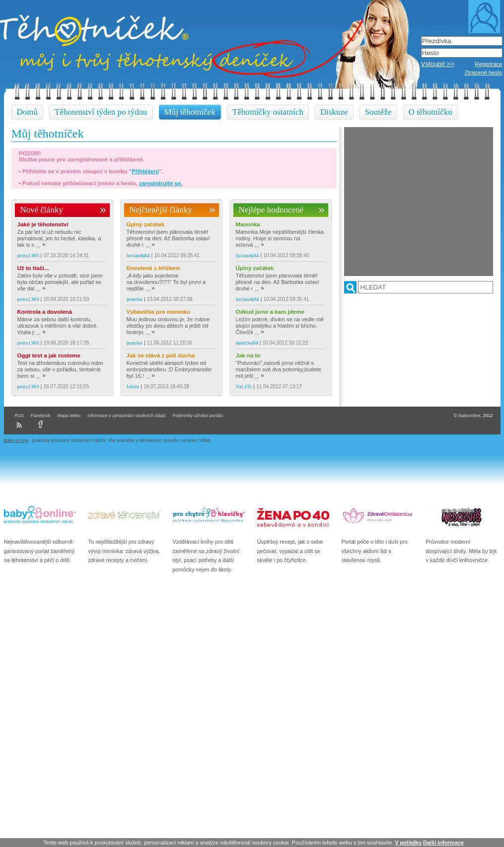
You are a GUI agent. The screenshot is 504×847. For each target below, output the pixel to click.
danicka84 (247, 343)
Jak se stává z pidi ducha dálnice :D (161, 356)
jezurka (135, 299)
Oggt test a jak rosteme (49, 355)
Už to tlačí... (33, 268)
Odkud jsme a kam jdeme (270, 312)
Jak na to (248, 355)
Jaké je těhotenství (43, 224)
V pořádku (408, 843)
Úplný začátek (146, 224)
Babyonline (469, 416)
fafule (133, 386)
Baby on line (16, 440)
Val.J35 (244, 386)
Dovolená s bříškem (154, 268)
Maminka (248, 224)
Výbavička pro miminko (158, 312)
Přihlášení (145, 171)
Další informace (443, 843)
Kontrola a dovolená (45, 312)
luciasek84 (138, 255)
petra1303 (28, 255)
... (41, 245)
